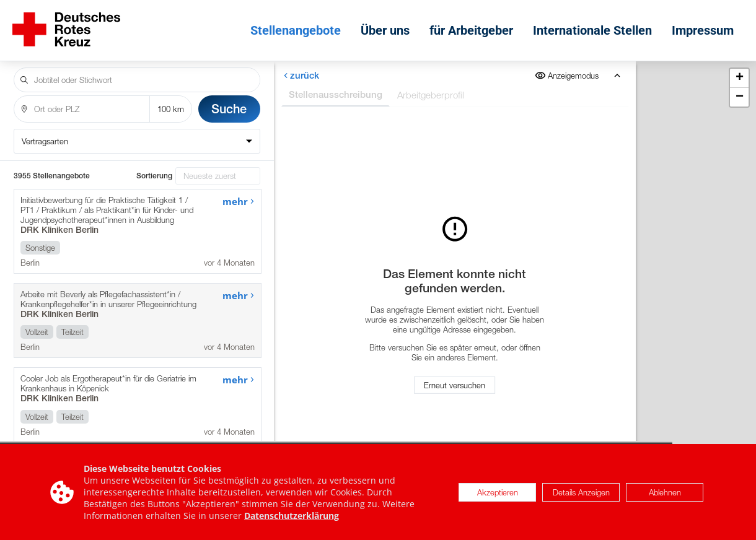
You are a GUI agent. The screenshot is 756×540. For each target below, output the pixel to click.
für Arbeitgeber (474, 26)
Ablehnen (665, 492)
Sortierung (154, 167)
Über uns (388, 26)
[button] (739, 70)
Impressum (706, 26)
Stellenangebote (299, 26)
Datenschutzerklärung (292, 516)
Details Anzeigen (581, 492)
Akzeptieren (498, 492)
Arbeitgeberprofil (431, 86)
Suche (229, 100)
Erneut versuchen (455, 381)
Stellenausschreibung (336, 86)
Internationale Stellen (596, 26)
